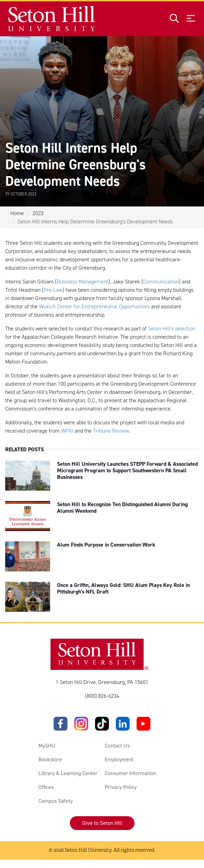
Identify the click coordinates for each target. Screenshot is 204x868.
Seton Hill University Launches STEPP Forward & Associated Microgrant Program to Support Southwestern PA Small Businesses (127, 470)
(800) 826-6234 (102, 696)
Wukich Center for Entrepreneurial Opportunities (94, 306)
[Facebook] (61, 724)
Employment (119, 759)
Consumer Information (130, 773)
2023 (38, 213)
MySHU (47, 746)
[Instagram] (81, 724)
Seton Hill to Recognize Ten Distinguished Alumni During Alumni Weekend (122, 508)
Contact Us (117, 746)
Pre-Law (53, 290)
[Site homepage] (52, 19)
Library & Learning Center (68, 773)
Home (17, 213)
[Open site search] (174, 19)
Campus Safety (55, 801)
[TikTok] (102, 724)
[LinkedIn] (123, 724)
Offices (46, 787)
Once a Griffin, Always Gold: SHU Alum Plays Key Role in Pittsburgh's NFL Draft (123, 588)
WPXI (67, 431)
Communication (161, 282)
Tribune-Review (111, 431)
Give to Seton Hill (102, 823)
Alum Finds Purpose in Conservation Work (106, 545)
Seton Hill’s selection (172, 329)
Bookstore (50, 759)
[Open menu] (191, 19)
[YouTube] (143, 724)
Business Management (82, 282)
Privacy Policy (121, 787)
